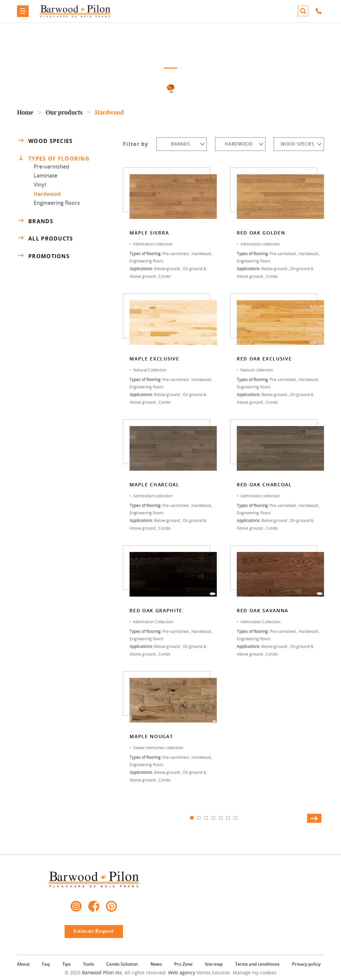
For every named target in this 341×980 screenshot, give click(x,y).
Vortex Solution (213, 973)
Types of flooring (54, 158)
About (23, 964)
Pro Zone (183, 964)
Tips (66, 964)
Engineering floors (57, 203)
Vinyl (40, 185)
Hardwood (47, 194)
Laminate (45, 176)
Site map (214, 964)
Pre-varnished (51, 167)
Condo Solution (122, 964)
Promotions (43, 256)
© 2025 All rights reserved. (116, 973)
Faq (46, 964)
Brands (35, 221)
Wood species (45, 141)
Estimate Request (94, 931)
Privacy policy (306, 964)
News (156, 964)
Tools (88, 964)
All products (45, 239)
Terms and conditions (257, 964)
